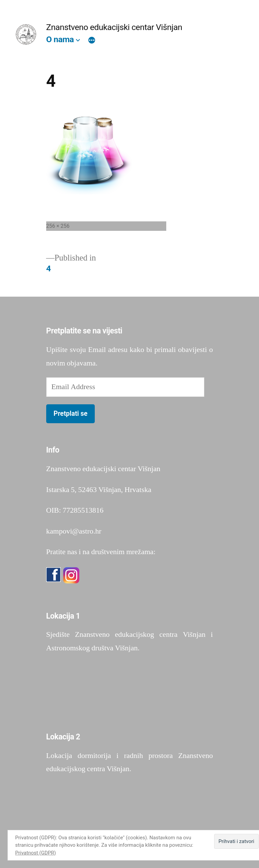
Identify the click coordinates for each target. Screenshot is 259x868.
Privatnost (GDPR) (36, 853)
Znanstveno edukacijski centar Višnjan (114, 27)
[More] (92, 41)
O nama (60, 39)
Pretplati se (71, 414)
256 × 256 (58, 226)
